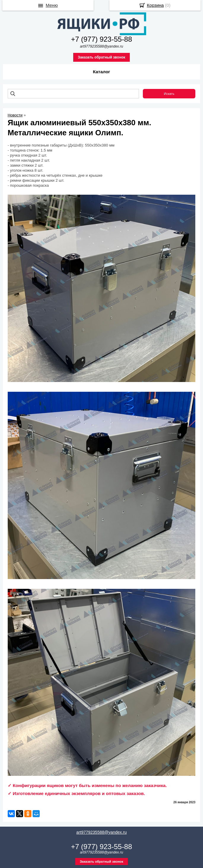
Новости (15, 115)
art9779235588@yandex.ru (102, 832)
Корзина (155, 5)
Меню (52, 5)
